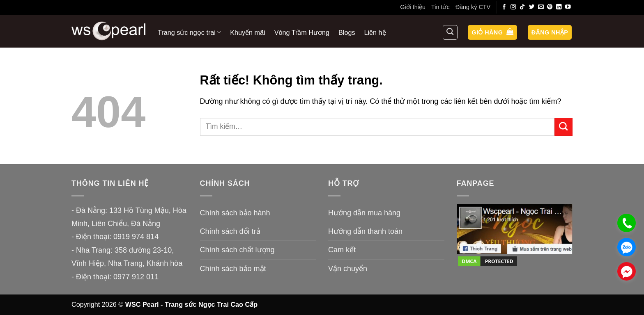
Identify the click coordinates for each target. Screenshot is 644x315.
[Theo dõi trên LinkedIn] (559, 7)
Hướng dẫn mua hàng (364, 213)
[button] (492, 33)
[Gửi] (563, 127)
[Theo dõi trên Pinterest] (550, 7)
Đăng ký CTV (473, 7)
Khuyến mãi (247, 32)
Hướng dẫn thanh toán (365, 231)
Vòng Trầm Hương (302, 32)
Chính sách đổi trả (230, 231)
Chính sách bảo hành (235, 213)
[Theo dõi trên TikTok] (522, 7)
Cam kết (342, 250)
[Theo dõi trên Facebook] (504, 7)
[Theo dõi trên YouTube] (568, 7)
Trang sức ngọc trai (189, 32)
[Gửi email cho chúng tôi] (541, 7)
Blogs (347, 32)
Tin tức (440, 7)
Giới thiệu (413, 7)
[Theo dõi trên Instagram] (513, 7)
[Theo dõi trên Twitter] (532, 7)
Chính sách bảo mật (233, 269)
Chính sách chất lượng (237, 250)
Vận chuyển (348, 269)
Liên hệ (375, 32)
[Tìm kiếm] (450, 32)
